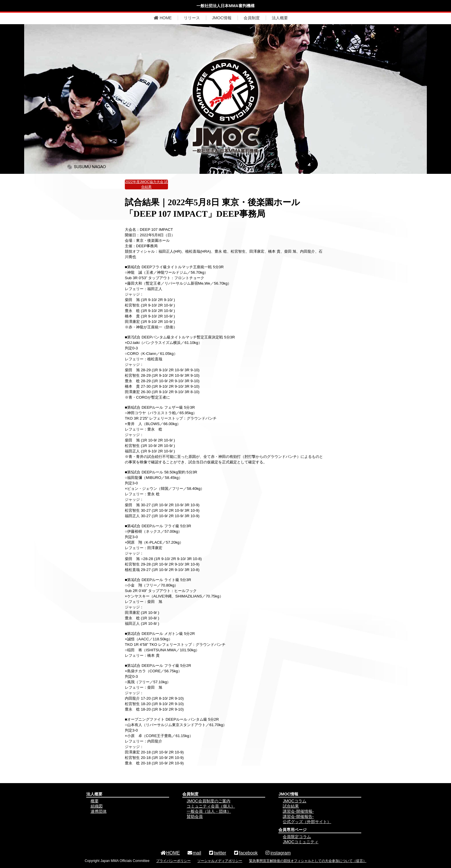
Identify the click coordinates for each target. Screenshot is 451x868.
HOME (163, 18)
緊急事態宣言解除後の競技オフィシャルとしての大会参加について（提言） (308, 861)
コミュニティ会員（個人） (211, 806)
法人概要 (280, 18)
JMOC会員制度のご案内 (209, 801)
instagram (278, 853)
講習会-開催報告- (298, 816)
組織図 (97, 806)
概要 (95, 801)
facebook (245, 853)
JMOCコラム (295, 801)
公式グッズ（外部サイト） (307, 822)
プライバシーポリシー (173, 861)
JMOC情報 (222, 18)
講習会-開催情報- (298, 811)
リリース (192, 18)
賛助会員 (195, 816)
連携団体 (99, 811)
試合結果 (291, 806)
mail (194, 853)
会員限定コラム (297, 837)
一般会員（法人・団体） (209, 811)
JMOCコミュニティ (301, 842)
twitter (217, 853)
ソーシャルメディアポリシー (220, 861)
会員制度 (252, 18)
